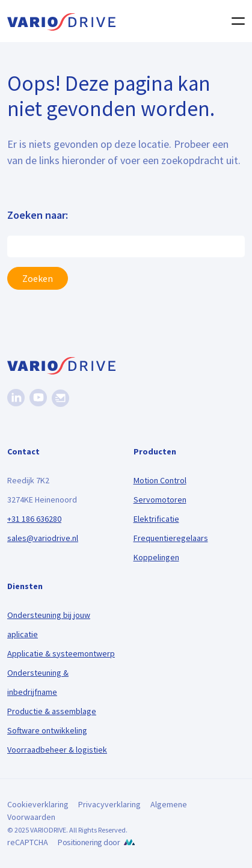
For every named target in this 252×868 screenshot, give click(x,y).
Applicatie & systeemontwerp (61, 653)
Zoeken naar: (38, 215)
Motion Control (160, 480)
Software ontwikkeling (47, 730)
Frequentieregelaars (171, 538)
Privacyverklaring (109, 804)
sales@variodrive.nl (43, 538)
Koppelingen (156, 557)
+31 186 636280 (34, 519)
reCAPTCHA (28, 842)
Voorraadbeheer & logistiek (57, 750)
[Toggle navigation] (235, 21)
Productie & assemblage (52, 711)
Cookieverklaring (38, 804)
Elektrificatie (156, 519)
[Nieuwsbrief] (60, 398)
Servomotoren (160, 500)
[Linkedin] (16, 398)
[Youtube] (38, 398)
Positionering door (89, 842)
